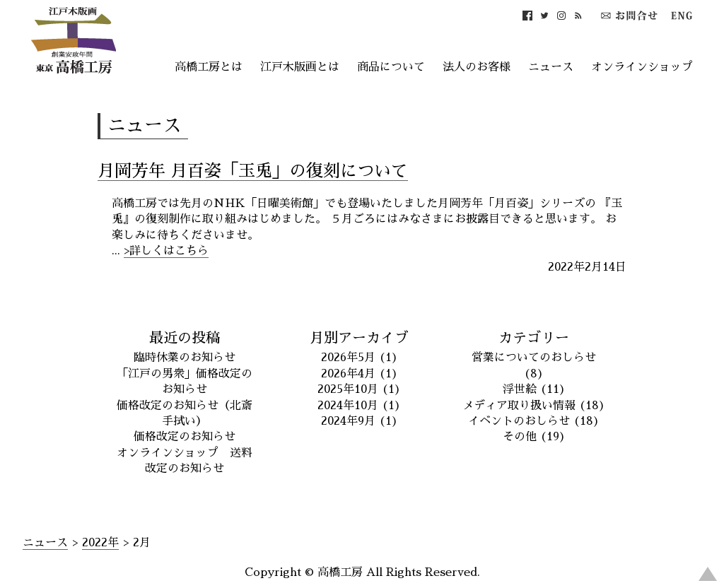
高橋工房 (340, 572)
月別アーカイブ (359, 338)
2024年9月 (348, 421)
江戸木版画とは (300, 67)
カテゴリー (534, 338)
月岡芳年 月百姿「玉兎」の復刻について (253, 171)
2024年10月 (348, 406)
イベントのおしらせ (519, 421)
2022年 (100, 543)
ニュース (551, 67)
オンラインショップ (642, 67)
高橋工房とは (209, 67)
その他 (520, 437)
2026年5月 (348, 358)
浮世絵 (520, 389)
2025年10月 (348, 389)
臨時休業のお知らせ (185, 358)
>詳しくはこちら (166, 251)
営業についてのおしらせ (534, 358)
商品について (391, 67)
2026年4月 (348, 374)
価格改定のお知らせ (185, 437)
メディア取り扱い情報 (519, 406)
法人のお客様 (477, 67)
